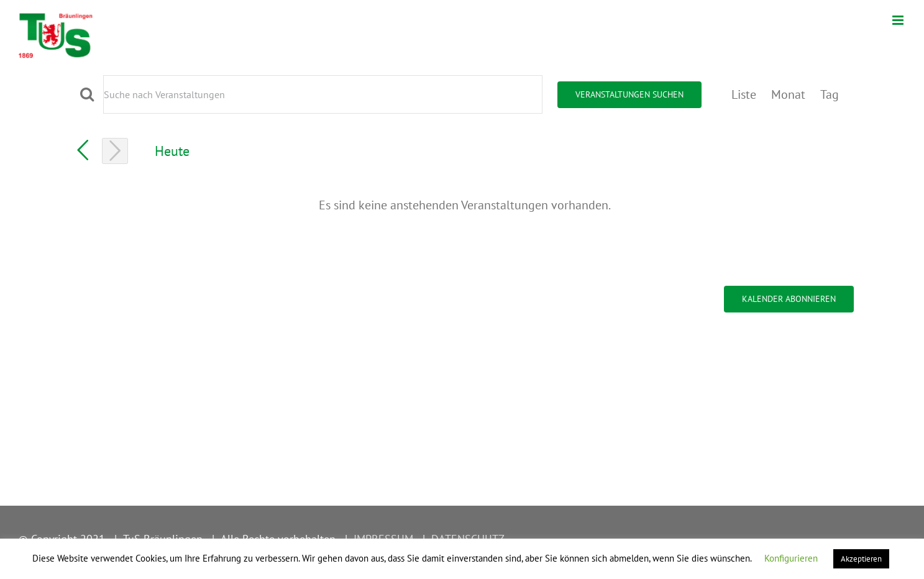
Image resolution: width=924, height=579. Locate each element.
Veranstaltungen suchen (629, 94)
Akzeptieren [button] (861, 559)
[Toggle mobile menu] (899, 20)
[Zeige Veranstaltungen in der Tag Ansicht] (830, 94)
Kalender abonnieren (789, 299)
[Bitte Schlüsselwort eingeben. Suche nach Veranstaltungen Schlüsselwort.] (323, 94)
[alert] (465, 205)
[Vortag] (83, 150)
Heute (172, 151)
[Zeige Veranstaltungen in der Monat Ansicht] (788, 94)
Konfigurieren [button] (791, 558)
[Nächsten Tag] (115, 151)
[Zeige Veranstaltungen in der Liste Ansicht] (744, 94)
